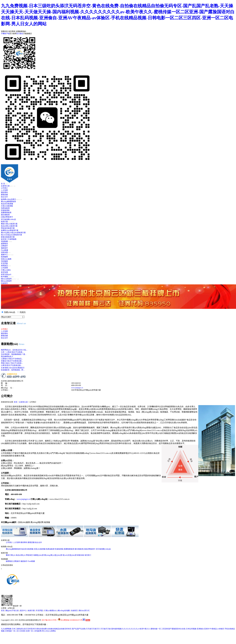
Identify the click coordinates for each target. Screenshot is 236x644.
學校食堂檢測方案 (8, 228)
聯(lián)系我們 (10, 279)
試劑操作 (4, 246)
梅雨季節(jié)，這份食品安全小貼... (14, 350)
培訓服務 (4, 261)
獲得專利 (4, 192)
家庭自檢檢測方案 (8, 237)
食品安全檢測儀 (7, 204)
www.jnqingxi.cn (77, 388)
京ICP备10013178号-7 (50, 620)
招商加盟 (6, 252)
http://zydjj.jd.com (30, 509)
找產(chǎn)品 (10, 312)
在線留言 (4, 283)
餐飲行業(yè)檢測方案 (9, 224)
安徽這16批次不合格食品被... (12, 361)
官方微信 (20, 34)
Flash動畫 (5, 250)
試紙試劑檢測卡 (7, 217)
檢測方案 (8, 222)
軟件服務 (7, 277)
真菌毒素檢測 (6, 213)
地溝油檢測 (5, 208)
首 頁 (4, 184)
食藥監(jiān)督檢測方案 (10, 230)
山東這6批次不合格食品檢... (12, 365)
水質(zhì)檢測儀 (7, 206)
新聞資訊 (6, 266)
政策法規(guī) (6, 274)
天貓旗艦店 (28, 34)
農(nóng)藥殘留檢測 (8, 202)
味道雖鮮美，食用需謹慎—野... (13, 370)
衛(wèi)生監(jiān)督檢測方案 (12, 235)
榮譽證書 (4, 195)
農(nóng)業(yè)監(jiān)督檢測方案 (13, 233)
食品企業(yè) (21, 555)
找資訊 (23, 312)
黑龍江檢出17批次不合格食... (12, 363)
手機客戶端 (5, 34)
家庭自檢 (81, 555)
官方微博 (13, 34)
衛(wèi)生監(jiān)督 (70, 555)
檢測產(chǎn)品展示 (11, 199)
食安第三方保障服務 (9, 239)
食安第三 (88, 555)
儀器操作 (4, 248)
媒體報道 (4, 244)
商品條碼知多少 (7, 356)
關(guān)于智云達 (12, 611)
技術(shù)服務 (6, 259)
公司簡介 (4, 188)
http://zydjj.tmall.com (31, 504)
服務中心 (7, 255)
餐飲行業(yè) (11, 555)
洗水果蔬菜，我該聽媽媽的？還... (14, 354)
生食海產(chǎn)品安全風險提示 (13, 368)
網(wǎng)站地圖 (64, 611)
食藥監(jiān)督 (39, 555)
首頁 (16, 402)
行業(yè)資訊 (6, 270)
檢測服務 (4, 257)
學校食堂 (29, 555)
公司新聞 (4, 268)
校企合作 (4, 197)
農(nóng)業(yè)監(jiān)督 (53, 555)
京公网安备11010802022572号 (70, 620)
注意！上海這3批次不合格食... (12, 352)
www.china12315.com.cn (59, 499)
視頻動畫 (6, 241)
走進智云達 (8, 186)
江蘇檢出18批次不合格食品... (12, 359)
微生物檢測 (5, 215)
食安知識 (4, 272)
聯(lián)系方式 (84, 611)
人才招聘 (4, 190)
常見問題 (4, 263)
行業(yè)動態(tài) (50, 611)
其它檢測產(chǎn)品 (8, 219)
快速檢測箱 (5, 210)
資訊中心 (23, 611)
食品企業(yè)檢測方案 (9, 226)
